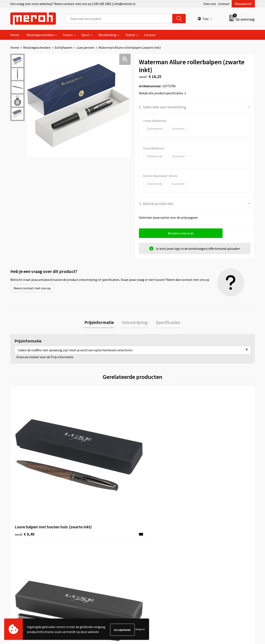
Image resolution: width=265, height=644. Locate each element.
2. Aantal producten (156, 203)
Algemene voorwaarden (215, 526)
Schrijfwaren (64, 47)
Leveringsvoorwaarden (214, 533)
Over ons (210, 4)
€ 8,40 (25, 465)
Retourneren (147, 533)
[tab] (101, 323)
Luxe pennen (86, 47)
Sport (86, 35)
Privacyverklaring (210, 545)
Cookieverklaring (210, 539)
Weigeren (140, 630)
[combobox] (119, 19)
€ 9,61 (86, 465)
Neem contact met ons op (32, 288)
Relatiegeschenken (40, 35)
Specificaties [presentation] (166, 323)
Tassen (68, 35)
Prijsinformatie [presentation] (101, 323)
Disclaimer (206, 552)
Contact (224, 4)
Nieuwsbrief (243, 4)
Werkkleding (107, 35)
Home (15, 35)
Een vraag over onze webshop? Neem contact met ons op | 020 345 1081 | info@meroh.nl (73, 4)
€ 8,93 (147, 465)
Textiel (130, 35)
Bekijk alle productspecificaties (162, 93)
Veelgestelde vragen (91, 539)
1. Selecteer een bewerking (163, 107)
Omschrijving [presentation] (135, 323)
